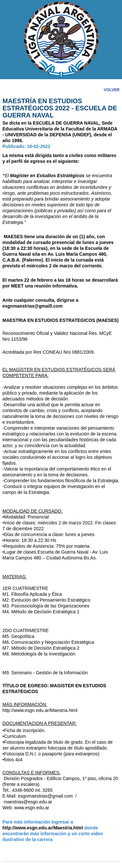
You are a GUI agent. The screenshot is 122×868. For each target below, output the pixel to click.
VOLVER (112, 90)
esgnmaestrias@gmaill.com (33, 306)
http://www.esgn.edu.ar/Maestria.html (40, 710)
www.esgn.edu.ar (32, 808)
